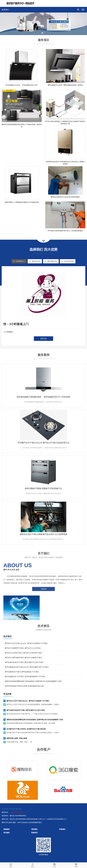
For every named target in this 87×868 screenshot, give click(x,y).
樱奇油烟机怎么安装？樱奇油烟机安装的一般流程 (65, 85)
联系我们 (5, 10)
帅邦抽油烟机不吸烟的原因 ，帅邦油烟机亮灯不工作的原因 (43, 397)
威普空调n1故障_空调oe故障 (17, 738)
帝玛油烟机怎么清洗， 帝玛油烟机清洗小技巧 (22, 85)
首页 (11, 865)
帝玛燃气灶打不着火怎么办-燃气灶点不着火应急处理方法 (43, 443)
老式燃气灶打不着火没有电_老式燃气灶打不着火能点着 (26, 729)
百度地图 (5, 809)
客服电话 (34, 833)
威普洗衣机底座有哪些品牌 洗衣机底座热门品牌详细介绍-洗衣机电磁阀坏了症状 (33, 681)
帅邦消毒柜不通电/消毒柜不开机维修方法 (43, 488)
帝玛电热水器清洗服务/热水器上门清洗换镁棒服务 (65, 231)
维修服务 (7, 829)
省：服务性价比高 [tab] (35, 261)
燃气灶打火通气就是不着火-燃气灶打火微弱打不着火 (24, 658)
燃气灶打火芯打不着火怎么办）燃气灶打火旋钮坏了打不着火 (26, 643)
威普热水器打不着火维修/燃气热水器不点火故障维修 (43, 534)
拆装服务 (62, 829)
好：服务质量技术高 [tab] (51, 261)
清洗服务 (34, 829)
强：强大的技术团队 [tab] (68, 261)
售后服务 (7, 833)
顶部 (76, 865)
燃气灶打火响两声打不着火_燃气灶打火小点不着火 (23, 648)
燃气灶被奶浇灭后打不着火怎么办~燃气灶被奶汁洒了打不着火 (27, 667)
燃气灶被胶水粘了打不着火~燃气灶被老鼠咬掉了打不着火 (25, 676)
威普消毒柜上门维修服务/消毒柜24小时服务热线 (22, 202)
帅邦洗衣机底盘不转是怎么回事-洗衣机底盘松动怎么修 (24, 686)
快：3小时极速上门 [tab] (19, 261)
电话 (33, 865)
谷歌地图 (12, 809)
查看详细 (43, 339)
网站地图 (18, 809)
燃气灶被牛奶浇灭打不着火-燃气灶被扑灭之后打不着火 (24, 662)
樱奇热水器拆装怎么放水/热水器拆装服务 (65, 197)
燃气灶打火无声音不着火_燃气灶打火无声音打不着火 (24, 653)
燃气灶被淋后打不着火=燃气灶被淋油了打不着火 (22, 672)
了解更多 (43, 589)
